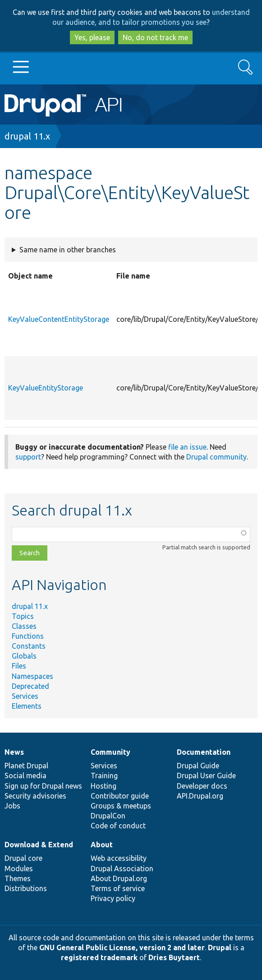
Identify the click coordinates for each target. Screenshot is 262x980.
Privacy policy (113, 898)
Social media (25, 776)
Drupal (220, 947)
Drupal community (216, 457)
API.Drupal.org (200, 796)
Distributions (26, 888)
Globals (24, 656)
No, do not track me (155, 37)
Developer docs (202, 786)
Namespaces (32, 676)
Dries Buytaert (174, 957)
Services (25, 696)
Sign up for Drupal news (43, 786)
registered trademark (99, 957)
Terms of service (118, 888)
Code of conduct (118, 826)
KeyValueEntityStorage (46, 388)
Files (19, 666)
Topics (23, 616)
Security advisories (35, 796)
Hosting (103, 786)
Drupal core (23, 858)
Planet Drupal (26, 766)
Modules (19, 869)
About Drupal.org (119, 878)
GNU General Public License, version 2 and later (122, 947)
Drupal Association (122, 869)
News (14, 752)
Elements (27, 706)
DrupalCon (108, 816)
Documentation (204, 752)
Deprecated (30, 686)
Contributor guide (120, 796)
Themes (18, 878)
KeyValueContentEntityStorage (59, 319)
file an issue (187, 447)
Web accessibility (119, 858)
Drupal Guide (198, 766)
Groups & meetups (121, 806)
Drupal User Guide (206, 776)
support (28, 457)
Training (104, 776)
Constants (29, 646)
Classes (24, 626)
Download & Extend (39, 845)
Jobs (12, 806)
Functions (28, 636)
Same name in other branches (68, 250)
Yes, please (92, 37)
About (102, 845)
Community (110, 752)
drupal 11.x (27, 136)
